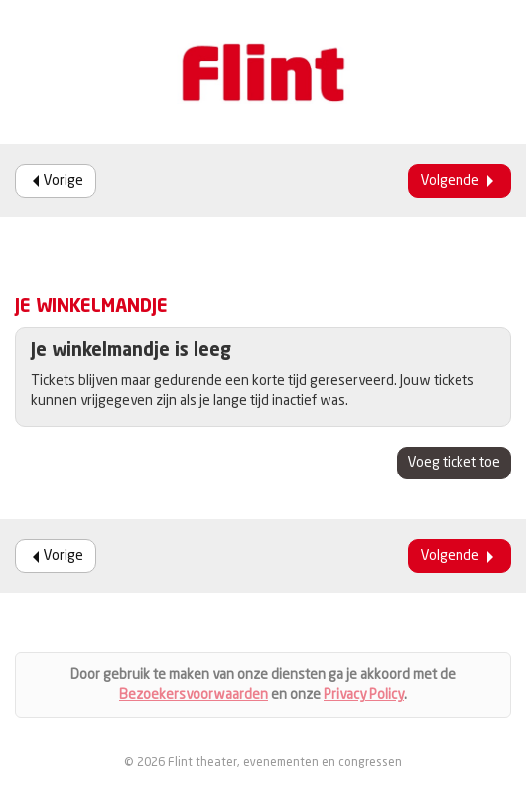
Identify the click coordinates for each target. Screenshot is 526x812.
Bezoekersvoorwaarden (194, 695)
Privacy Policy (364, 695)
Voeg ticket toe (454, 463)
